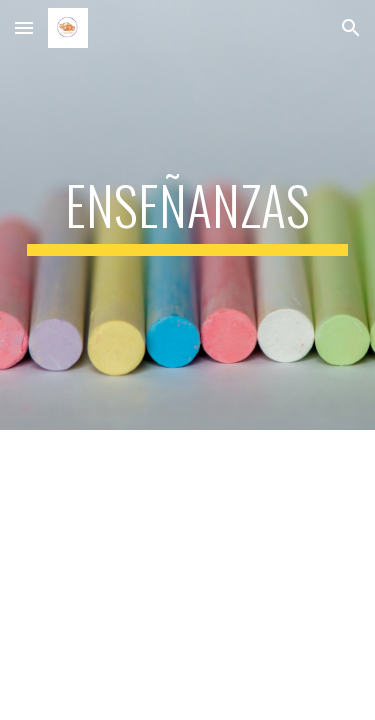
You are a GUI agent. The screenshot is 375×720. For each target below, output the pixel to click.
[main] (188, 215)
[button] (24, 27)
